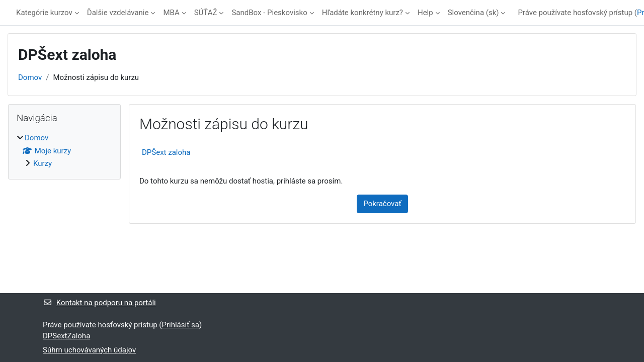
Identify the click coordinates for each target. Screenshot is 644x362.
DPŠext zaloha (166, 152)
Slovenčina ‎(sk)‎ (473, 13)
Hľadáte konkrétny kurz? (363, 13)
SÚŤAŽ (206, 13)
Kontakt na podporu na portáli (99, 303)
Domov (30, 77)
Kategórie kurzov (44, 13)
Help (425, 13)
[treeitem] (64, 151)
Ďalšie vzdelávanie (118, 13)
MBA (171, 13)
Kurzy (43, 163)
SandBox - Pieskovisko (269, 13)
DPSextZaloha (66, 336)
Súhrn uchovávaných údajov (89, 350)
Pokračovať (382, 204)
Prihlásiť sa (181, 325)
